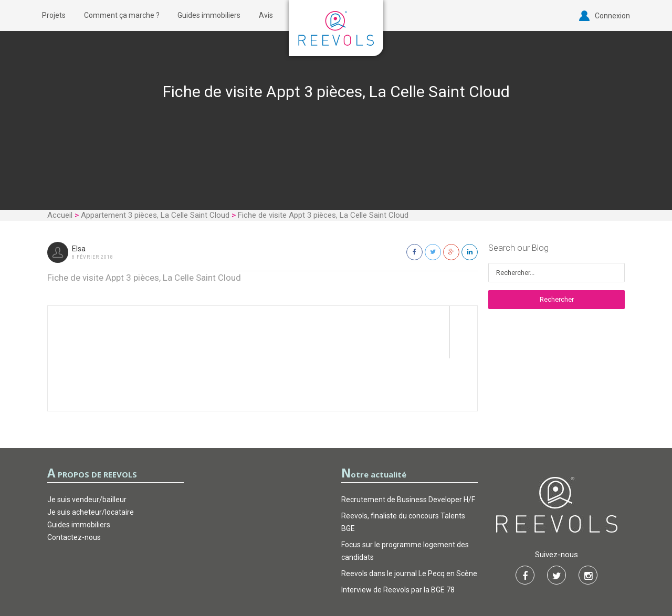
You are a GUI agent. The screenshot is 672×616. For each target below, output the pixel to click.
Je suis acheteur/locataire (91, 460)
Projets (54, 15)
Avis (266, 15)
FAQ (390, 577)
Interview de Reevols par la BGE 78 (398, 537)
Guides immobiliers (209, 15)
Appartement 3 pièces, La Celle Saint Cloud (155, 215)
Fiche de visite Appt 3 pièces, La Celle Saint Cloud (144, 278)
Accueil (60, 215)
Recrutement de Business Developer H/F (408, 447)
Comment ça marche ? (122, 15)
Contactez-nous (74, 485)
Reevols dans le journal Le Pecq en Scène (409, 521)
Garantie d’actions (337, 577)
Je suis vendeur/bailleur (87, 447)
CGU (283, 577)
